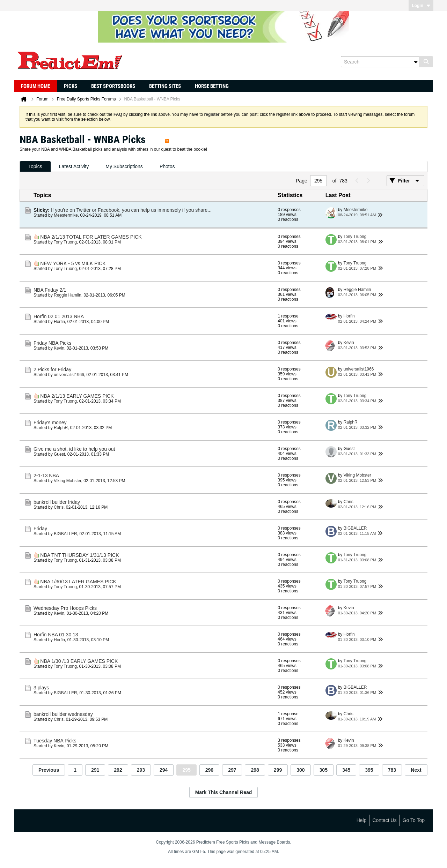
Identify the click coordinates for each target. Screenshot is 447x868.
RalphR (61, 428)
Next (416, 770)
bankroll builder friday (57, 502)
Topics (35, 166)
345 (346, 770)
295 (186, 770)
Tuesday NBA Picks (55, 741)
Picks (71, 86)
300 (301, 770)
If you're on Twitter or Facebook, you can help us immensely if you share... (131, 210)
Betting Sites (165, 86)
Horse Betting (212, 86)
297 (232, 770)
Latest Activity (74, 166)
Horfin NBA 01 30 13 (56, 635)
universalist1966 (69, 375)
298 (255, 770)
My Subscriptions (124, 166)
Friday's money (50, 422)
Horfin (59, 322)
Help (362, 820)
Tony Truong (65, 242)
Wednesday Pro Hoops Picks (65, 608)
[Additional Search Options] (416, 62)
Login (421, 6)
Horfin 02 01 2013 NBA (59, 316)
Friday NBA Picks (52, 343)
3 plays (41, 688)
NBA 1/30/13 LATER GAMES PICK (78, 582)
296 (209, 770)
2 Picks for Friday (52, 369)
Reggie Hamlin (68, 295)
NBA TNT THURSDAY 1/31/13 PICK (79, 555)
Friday (40, 529)
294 (164, 770)
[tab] (35, 167)
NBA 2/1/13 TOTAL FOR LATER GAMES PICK (91, 237)
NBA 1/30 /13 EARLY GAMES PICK (79, 661)
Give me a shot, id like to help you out (74, 449)
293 (141, 770)
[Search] (380, 62)
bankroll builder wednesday (63, 714)
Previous (49, 770)
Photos (167, 166)
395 (369, 770)
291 (95, 770)
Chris (59, 507)
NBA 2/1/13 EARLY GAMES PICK (77, 396)
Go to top (414, 820)
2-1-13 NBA (46, 476)
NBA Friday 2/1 (50, 290)
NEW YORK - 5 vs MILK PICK (73, 263)
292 (118, 770)
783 (392, 770)
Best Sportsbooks (113, 86)
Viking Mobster (68, 481)
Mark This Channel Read (224, 792)
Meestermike (66, 215)
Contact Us (384, 820)
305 (324, 770)
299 (278, 770)
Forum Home (35, 86)
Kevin (59, 348)
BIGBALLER (65, 534)
